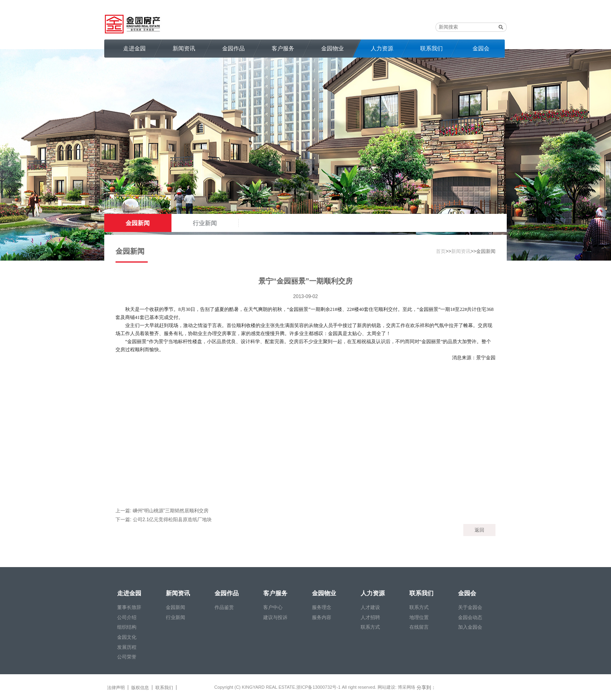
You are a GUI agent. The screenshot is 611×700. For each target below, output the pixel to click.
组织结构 (127, 627)
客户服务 (283, 48)
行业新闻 (205, 223)
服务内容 (322, 617)
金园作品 (233, 48)
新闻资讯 (184, 48)
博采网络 (407, 687)
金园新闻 (138, 223)
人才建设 (370, 607)
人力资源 (382, 48)
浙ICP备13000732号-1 (319, 687)
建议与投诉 (275, 617)
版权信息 (140, 688)
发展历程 (127, 647)
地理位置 (419, 617)
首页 (441, 251)
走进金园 (134, 48)
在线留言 (419, 627)
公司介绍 (127, 617)
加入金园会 (470, 627)
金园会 (481, 48)
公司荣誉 (127, 657)
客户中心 (273, 607)
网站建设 (386, 687)
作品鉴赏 (224, 607)
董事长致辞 (129, 607)
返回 (479, 530)
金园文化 (127, 637)
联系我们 (431, 48)
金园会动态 (470, 617)
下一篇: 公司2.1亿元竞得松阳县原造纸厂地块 (164, 520)
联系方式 (370, 627)
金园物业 (332, 48)
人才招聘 (370, 617)
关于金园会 (470, 607)
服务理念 (322, 607)
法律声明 (116, 688)
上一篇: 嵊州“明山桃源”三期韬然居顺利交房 (162, 511)
